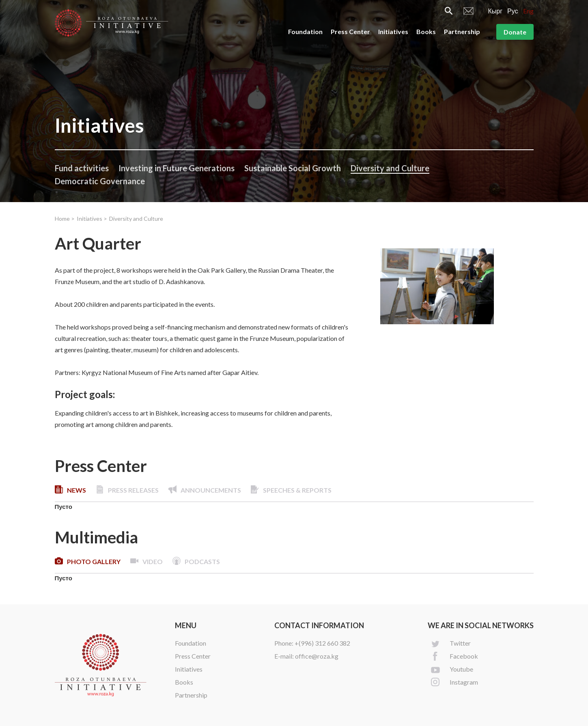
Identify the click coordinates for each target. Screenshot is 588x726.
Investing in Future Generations (177, 168)
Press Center (350, 31)
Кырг (495, 11)
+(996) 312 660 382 (322, 643)
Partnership (462, 31)
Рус (513, 11)
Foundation (305, 31)
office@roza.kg (317, 656)
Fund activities (82, 168)
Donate (515, 32)
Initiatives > (92, 219)
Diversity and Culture (390, 168)
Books (426, 31)
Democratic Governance (100, 181)
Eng (528, 11)
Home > (65, 219)
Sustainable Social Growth (293, 168)
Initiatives (393, 31)
